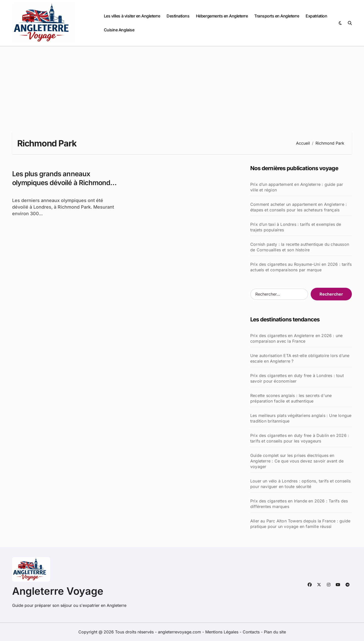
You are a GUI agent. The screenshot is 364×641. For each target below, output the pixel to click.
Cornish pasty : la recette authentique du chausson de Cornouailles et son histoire (300, 247)
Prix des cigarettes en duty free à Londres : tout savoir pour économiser (297, 378)
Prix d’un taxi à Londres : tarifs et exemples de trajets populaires (296, 227)
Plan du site (275, 632)
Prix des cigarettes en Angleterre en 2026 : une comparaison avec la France (296, 338)
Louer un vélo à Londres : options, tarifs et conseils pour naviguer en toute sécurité (301, 484)
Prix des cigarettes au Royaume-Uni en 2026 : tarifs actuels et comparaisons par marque (301, 267)
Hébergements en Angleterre (222, 16)
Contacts (251, 632)
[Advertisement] (182, 84)
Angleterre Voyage (58, 591)
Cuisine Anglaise (119, 30)
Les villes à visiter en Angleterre (132, 16)
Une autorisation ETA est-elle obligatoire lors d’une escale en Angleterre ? (300, 358)
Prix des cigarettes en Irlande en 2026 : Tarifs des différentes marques (299, 504)
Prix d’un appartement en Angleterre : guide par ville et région (297, 187)
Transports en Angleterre (277, 16)
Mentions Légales (222, 632)
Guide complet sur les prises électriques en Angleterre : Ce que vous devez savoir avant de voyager (297, 461)
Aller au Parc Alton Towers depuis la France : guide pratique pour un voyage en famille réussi (300, 524)
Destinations (178, 16)
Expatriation (316, 16)
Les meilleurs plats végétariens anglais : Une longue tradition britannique (301, 418)
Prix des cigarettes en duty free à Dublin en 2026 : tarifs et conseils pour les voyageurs (300, 438)
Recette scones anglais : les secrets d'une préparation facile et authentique (291, 398)
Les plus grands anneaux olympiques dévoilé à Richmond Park (61, 183)
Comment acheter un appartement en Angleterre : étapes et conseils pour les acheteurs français (299, 207)
